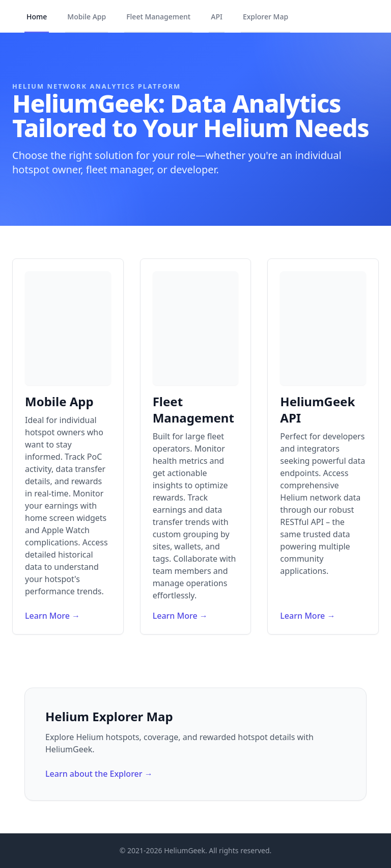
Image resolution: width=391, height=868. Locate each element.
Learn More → (52, 616)
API (217, 17)
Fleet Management (158, 17)
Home (37, 17)
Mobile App (87, 17)
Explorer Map (266, 17)
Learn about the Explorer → (99, 774)
